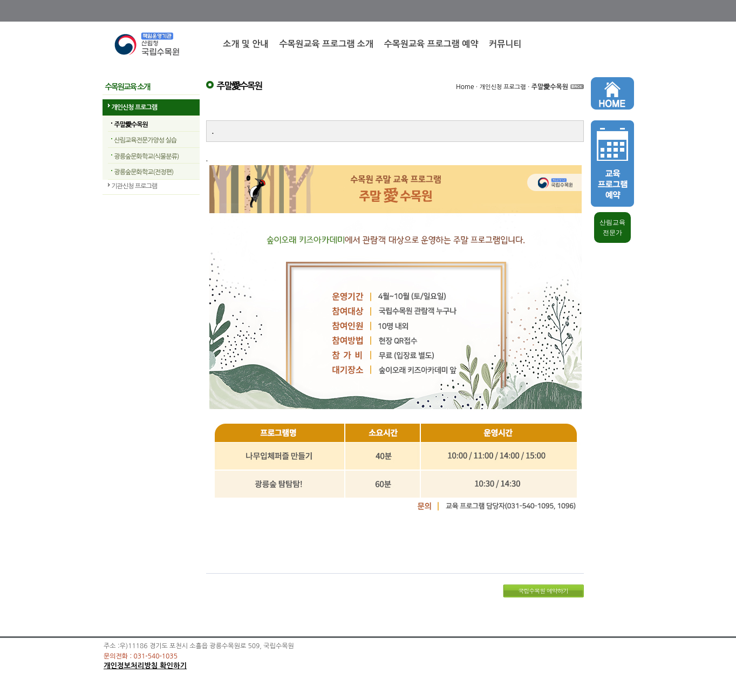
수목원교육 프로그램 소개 (326, 44)
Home (465, 87)
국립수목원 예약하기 (543, 591)
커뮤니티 (505, 44)
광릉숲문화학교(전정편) (144, 172)
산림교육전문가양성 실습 (145, 140)
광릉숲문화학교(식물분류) (147, 157)
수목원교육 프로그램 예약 (431, 44)
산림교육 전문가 (612, 227)
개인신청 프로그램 (135, 107)
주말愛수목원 (131, 125)
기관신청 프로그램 (135, 186)
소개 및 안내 (246, 44)
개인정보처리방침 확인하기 (145, 666)
